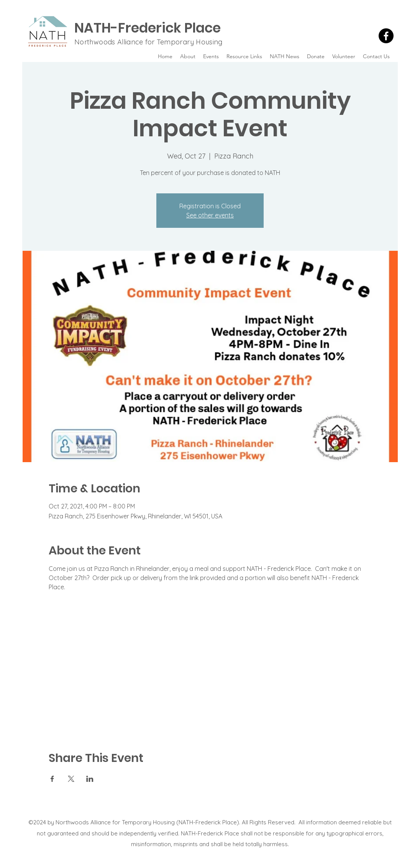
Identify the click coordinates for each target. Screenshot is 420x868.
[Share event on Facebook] (52, 779)
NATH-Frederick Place (148, 28)
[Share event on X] (71, 779)
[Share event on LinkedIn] (90, 779)
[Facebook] (386, 36)
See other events (210, 215)
